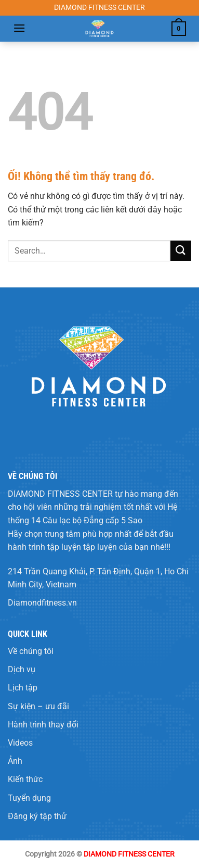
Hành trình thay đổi (43, 725)
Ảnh (15, 761)
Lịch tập (23, 688)
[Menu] (19, 28)
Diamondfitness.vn (42, 603)
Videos (20, 743)
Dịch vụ (22, 669)
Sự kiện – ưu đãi (38, 706)
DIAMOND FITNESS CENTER (60, 494)
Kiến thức (25, 779)
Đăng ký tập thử (37, 816)
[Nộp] (181, 251)
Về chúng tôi (31, 651)
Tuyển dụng (29, 798)
